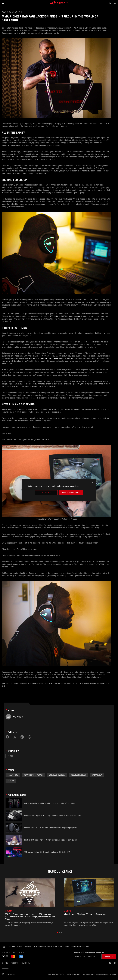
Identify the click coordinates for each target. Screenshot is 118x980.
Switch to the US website (71, 493)
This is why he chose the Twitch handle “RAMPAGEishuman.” (51, 358)
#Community (13, 775)
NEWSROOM (26, 963)
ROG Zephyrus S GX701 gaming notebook (65, 316)
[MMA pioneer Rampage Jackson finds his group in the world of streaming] (62, 947)
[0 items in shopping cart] (115, 3)
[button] (3, 3)
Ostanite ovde (46, 493)
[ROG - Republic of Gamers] (59, 3)
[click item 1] (60, 932)
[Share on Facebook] (7, 737)
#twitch (11, 781)
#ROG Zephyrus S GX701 (33, 775)
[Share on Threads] (29, 737)
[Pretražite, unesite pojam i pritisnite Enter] (110, 3)
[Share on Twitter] (15, 737)
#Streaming (97, 775)
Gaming (10, 756)
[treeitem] (30, 902)
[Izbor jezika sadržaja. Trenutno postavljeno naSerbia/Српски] (8, 974)
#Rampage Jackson (57, 775)
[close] (93, 483)
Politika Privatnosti (56, 974)
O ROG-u (5, 963)
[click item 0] (57, 932)
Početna (15, 963)
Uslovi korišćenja (73, 974)
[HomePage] (4, 947)
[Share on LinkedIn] (22, 737)
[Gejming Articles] (15, 947)
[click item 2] (62, 932)
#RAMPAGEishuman (79, 775)
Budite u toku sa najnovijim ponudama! (89, 953)
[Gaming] (28, 947)
